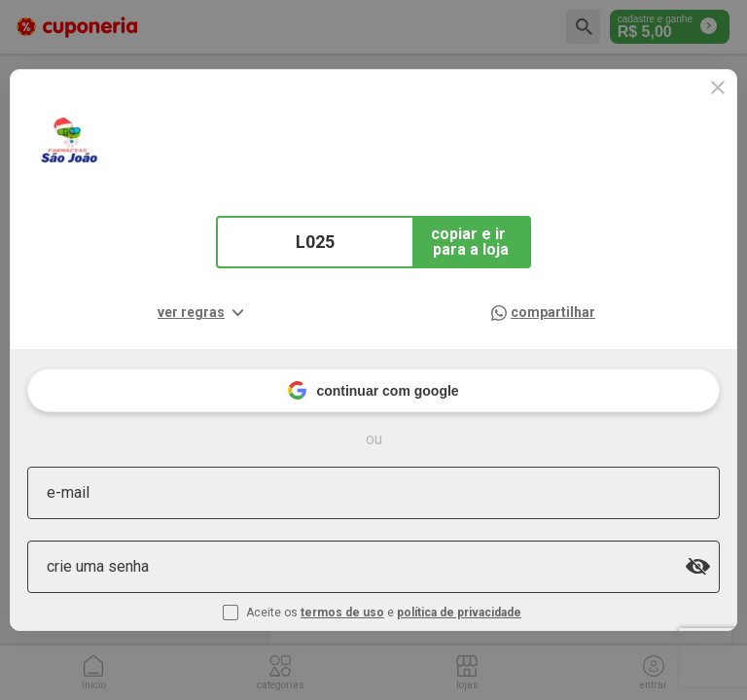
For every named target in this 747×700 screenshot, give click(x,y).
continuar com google (373, 390)
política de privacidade (459, 612)
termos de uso (342, 612)
